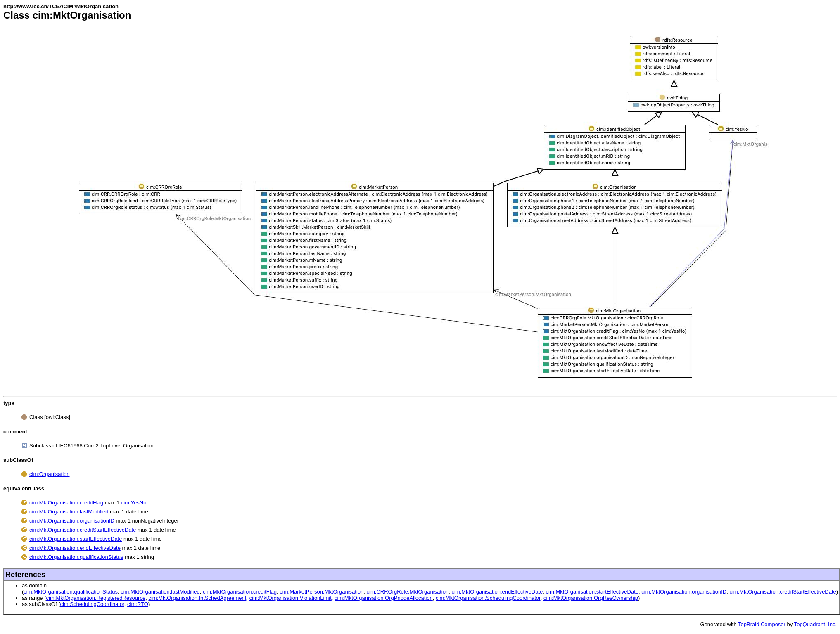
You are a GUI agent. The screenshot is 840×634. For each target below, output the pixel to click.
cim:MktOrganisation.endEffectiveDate (75, 548)
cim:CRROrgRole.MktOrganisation (408, 592)
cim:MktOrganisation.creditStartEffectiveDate (83, 530)
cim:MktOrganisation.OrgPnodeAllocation (384, 598)
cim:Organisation (50, 474)
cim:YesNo (134, 503)
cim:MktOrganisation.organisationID (72, 521)
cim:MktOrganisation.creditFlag (66, 503)
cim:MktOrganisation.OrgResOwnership (591, 598)
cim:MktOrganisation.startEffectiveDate (76, 539)
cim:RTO (138, 604)
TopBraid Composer (762, 624)
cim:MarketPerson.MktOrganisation (322, 592)
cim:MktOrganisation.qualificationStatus (76, 557)
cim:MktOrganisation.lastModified (69, 512)
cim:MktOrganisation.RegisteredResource (96, 598)
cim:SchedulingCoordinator (92, 604)
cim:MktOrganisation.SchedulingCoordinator (488, 598)
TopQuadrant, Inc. (815, 624)
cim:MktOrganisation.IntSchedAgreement (197, 598)
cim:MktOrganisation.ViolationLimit (291, 598)
